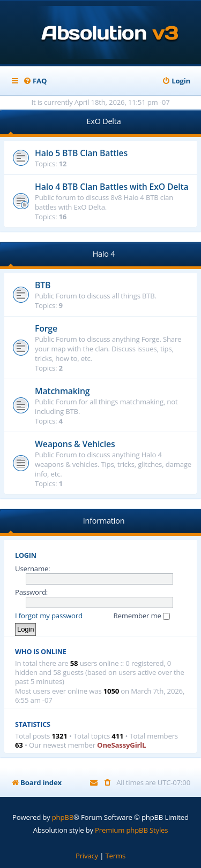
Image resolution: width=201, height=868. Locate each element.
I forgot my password (49, 616)
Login (26, 555)
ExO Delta (104, 121)
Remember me (142, 616)
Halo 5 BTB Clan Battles (81, 153)
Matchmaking (62, 391)
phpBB (63, 817)
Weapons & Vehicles (75, 444)
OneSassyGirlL (121, 745)
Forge (46, 328)
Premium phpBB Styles (131, 830)
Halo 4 (104, 254)
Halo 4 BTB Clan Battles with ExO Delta (111, 187)
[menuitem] (35, 81)
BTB (43, 285)
